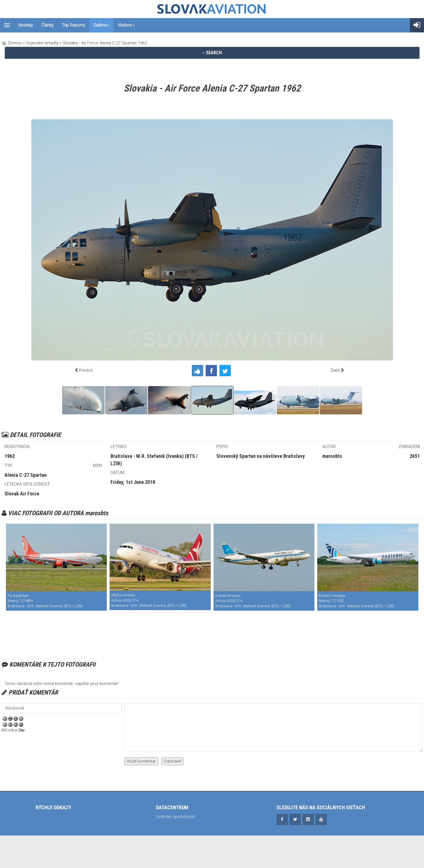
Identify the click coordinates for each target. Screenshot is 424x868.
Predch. (87, 370)
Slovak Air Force (22, 494)
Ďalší (335, 370)
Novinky (26, 25)
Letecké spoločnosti (176, 817)
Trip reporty (73, 25)
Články (47, 25)
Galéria (101, 25)
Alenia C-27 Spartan (26, 475)
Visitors (126, 25)
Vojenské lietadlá (42, 43)
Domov (15, 43)
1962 (10, 456)
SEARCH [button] (212, 53)
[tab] (212, 53)
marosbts (332, 456)
